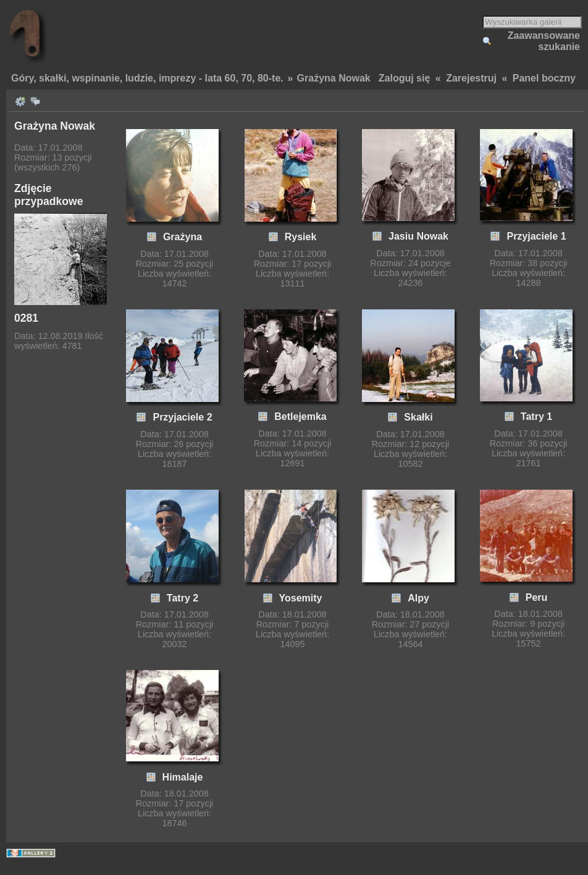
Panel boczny (544, 78)
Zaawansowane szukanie (544, 41)
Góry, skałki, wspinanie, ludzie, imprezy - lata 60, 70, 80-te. (147, 78)
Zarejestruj (471, 78)
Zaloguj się (405, 78)
